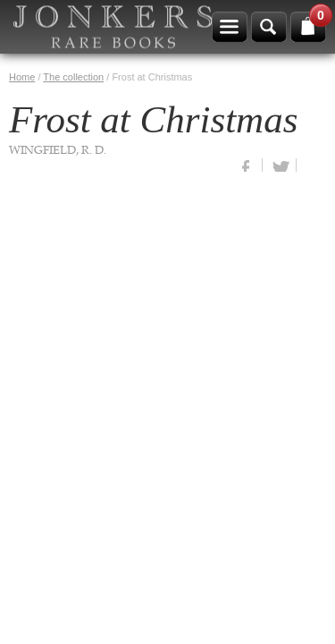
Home (22, 77)
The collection (73, 77)
